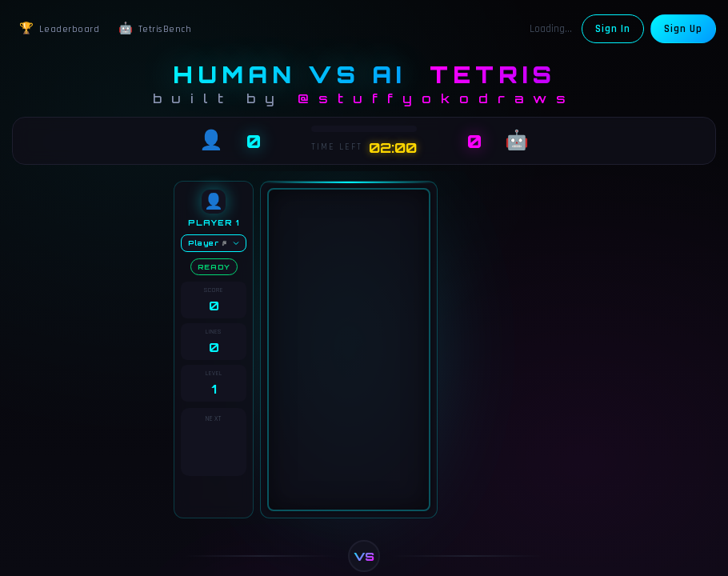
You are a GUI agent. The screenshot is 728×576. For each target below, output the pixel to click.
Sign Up (683, 29)
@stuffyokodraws (436, 98)
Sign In (613, 29)
